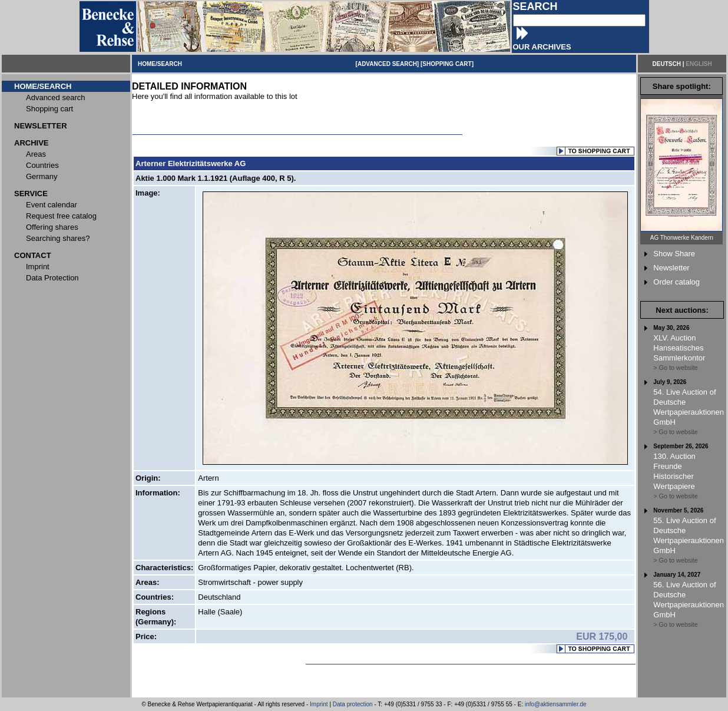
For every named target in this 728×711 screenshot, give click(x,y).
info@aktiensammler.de (556, 704)
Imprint (319, 704)
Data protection (353, 704)
